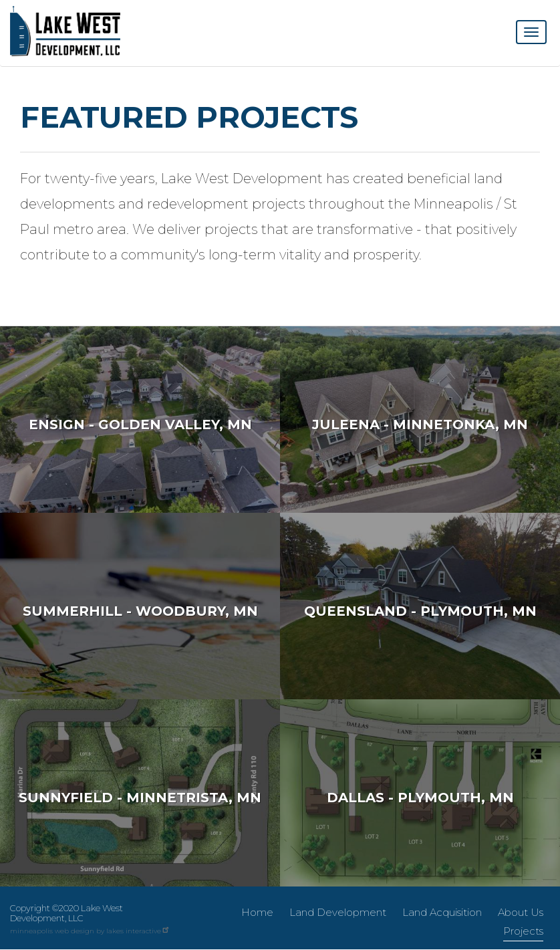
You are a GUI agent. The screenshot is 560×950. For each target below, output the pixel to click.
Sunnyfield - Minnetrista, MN (140, 798)
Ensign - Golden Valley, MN (140, 425)
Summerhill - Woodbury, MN (140, 611)
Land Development (338, 912)
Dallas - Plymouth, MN (420, 798)
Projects (523, 931)
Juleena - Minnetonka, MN (420, 425)
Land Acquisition (442, 912)
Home (257, 912)
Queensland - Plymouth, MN (420, 611)
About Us (521, 912)
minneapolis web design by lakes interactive (90, 931)
